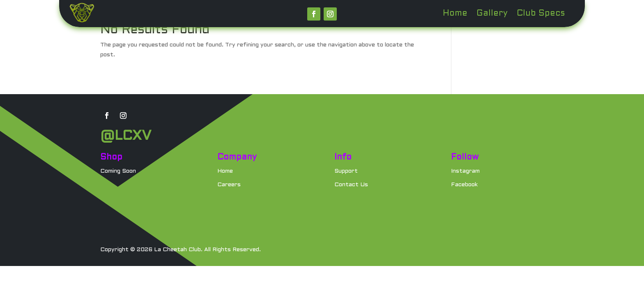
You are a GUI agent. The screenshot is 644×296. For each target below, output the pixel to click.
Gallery (492, 14)
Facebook (464, 185)
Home (455, 14)
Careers (229, 185)
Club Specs (541, 14)
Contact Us (351, 185)
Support (346, 171)
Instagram (465, 171)
